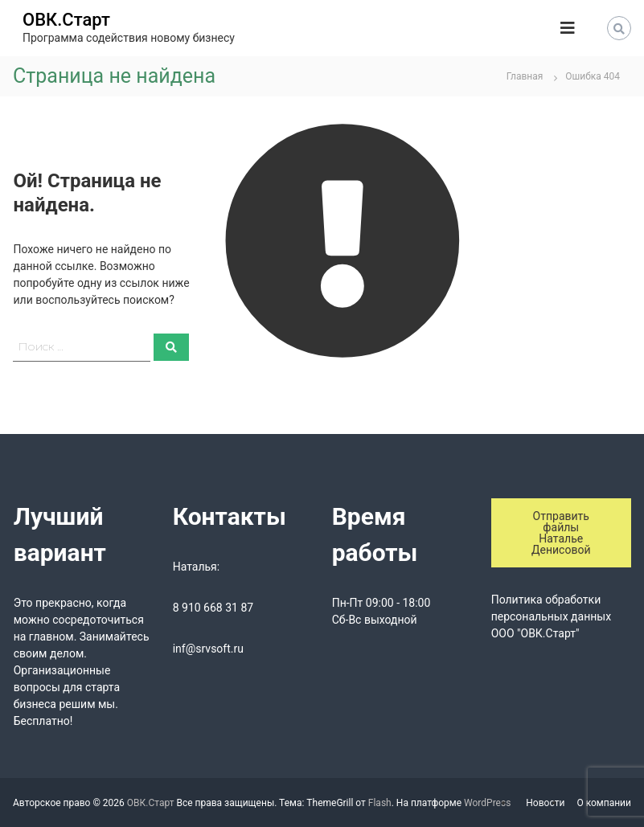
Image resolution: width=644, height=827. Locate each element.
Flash (380, 803)
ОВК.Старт (66, 20)
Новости (545, 803)
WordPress (487, 803)
